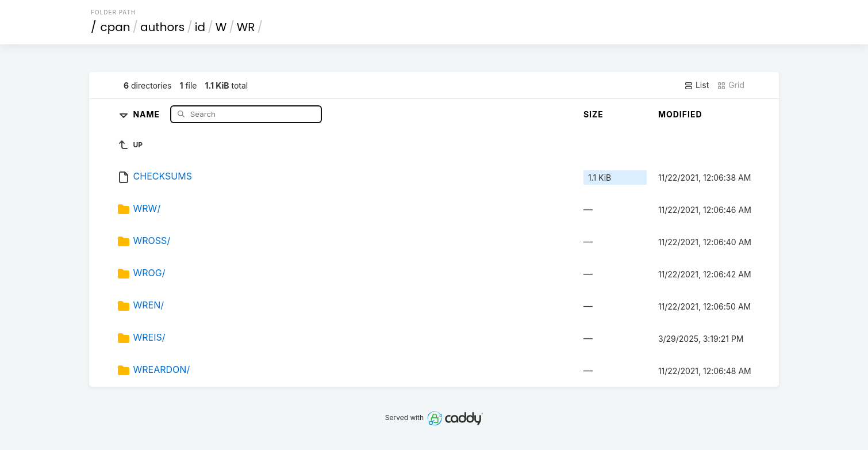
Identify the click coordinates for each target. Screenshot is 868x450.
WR (246, 27)
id (200, 27)
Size (594, 114)
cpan (116, 27)
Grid (731, 85)
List (696, 85)
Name (147, 114)
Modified (680, 114)
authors (162, 27)
